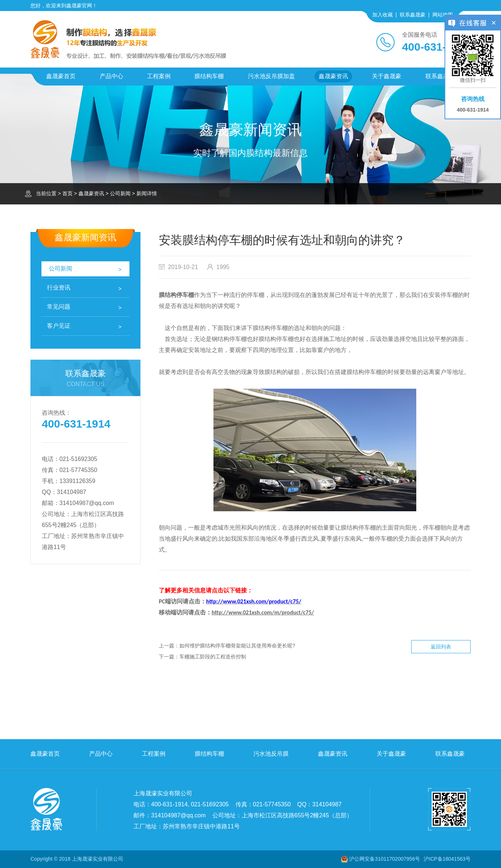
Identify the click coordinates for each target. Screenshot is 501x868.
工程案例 (159, 76)
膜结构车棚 (209, 76)
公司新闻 (120, 193)
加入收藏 (383, 15)
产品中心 (111, 76)
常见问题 (59, 307)
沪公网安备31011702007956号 (385, 859)
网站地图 (443, 15)
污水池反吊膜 (271, 754)
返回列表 (441, 647)
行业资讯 (59, 288)
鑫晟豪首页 (61, 76)
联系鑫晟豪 (413, 15)
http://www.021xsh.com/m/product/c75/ (263, 612)
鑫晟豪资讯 (333, 76)
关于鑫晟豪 (387, 76)
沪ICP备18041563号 (447, 859)
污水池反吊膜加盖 (271, 76)
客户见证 (59, 326)
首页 (67, 193)
